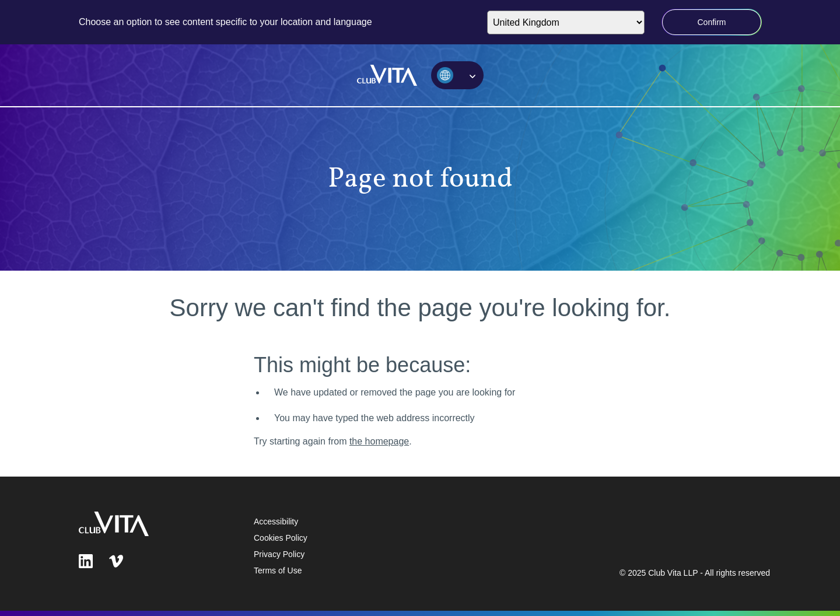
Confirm (711, 22)
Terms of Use (278, 570)
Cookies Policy (281, 538)
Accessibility (276, 521)
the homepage (379, 441)
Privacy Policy (279, 554)
